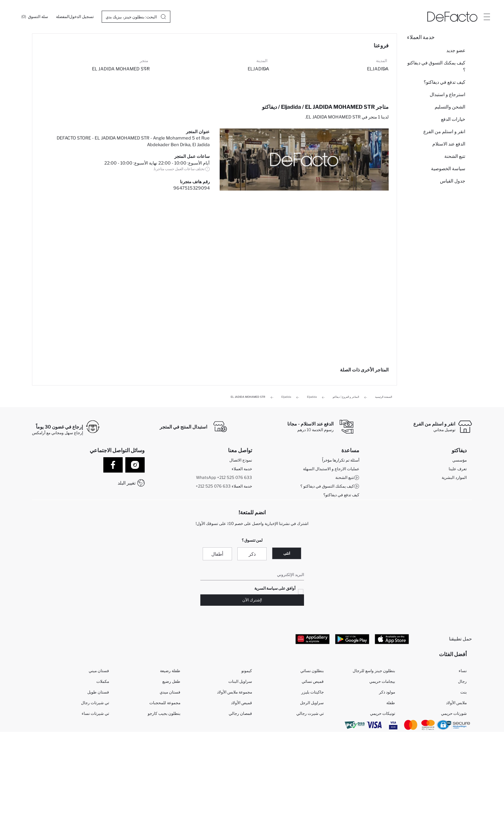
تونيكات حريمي (382, 713)
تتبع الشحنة (455, 156)
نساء (463, 671)
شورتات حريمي (454, 713)
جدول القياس (453, 181)
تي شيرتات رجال (95, 703)
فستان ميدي (170, 692)
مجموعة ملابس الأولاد (234, 692)
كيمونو (247, 671)
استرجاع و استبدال (447, 94)
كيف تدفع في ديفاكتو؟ (444, 82)
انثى (287, 553)
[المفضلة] (63, 17)
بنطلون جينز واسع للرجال (374, 671)
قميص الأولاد (241, 703)
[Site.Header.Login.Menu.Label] (487, 17)
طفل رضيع (171, 681)
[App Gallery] (312, 639)
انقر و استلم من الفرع (444, 131)
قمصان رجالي (240, 713)
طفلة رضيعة (170, 671)
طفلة (391, 703)
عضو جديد (456, 50)
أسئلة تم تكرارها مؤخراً (341, 460)
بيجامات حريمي (382, 681)
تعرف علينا (458, 469)
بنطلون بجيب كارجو (164, 713)
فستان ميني (99, 671)
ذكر (252, 554)
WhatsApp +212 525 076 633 (224, 477)
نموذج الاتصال (241, 460)
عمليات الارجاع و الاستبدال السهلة (331, 469)
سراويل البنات (240, 681)
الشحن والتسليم (450, 107)
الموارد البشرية (454, 477)
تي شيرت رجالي (310, 713)
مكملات (103, 681)
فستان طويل (98, 692)
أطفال (217, 554)
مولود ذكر (387, 692)
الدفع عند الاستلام (449, 144)
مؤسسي (459, 460)
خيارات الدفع (453, 119)
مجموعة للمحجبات (165, 703)
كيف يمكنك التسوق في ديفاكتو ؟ (436, 66)
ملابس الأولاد (456, 703)
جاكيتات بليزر (312, 692)
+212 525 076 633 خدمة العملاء (224, 486)
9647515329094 (191, 188)
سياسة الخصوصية (448, 168)
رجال (462, 681)
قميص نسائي (313, 681)
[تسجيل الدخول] (81, 17)
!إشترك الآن (252, 600)
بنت (463, 692)
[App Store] (392, 639)
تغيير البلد (127, 483)
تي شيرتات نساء (95, 713)
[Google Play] (352, 639)
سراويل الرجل (312, 703)
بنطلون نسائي (312, 671)
